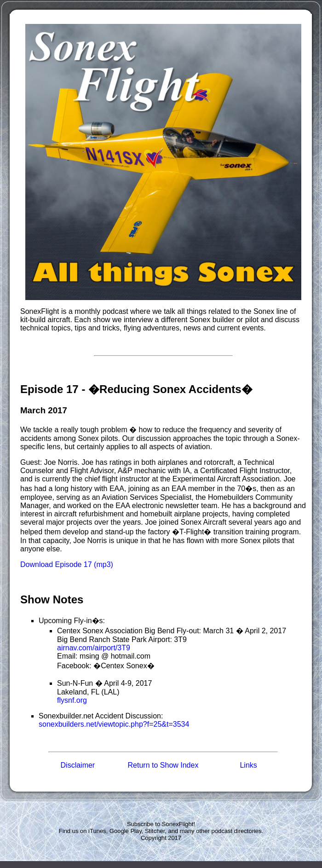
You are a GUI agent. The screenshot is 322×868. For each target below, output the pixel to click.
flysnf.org (72, 700)
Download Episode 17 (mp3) (67, 564)
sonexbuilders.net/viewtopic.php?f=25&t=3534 (114, 724)
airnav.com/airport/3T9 (94, 648)
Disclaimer (78, 765)
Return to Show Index (163, 765)
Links (248, 765)
